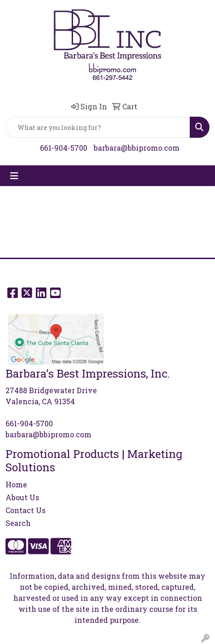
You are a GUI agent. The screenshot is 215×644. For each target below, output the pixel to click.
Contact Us (25, 510)
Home (16, 484)
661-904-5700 (64, 148)
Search (18, 523)
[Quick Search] (98, 127)
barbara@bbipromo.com (137, 148)
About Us (22, 497)
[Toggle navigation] (14, 176)
